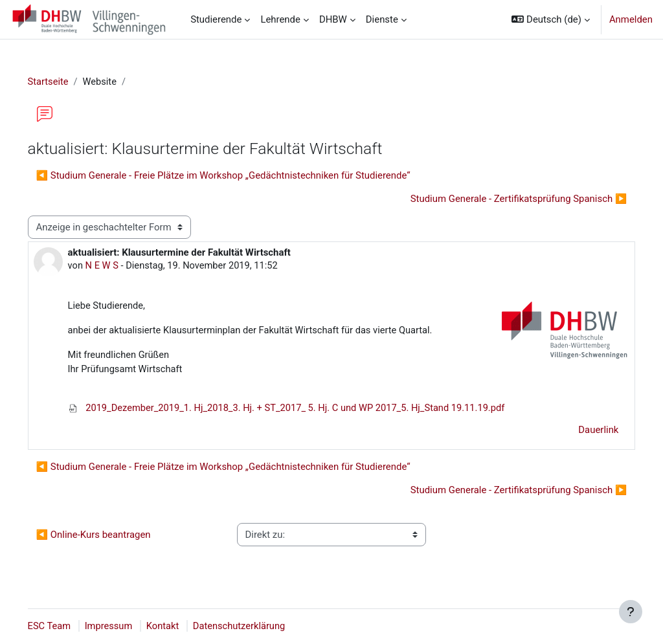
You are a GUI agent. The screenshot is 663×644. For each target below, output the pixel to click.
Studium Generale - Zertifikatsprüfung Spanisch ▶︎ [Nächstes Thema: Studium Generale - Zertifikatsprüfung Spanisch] (500, 199)
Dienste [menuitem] (382, 19)
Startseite (67, 82)
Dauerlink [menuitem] (580, 432)
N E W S (121, 266)
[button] (550, 19)
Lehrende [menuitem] (280, 19)
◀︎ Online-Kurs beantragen (112, 537)
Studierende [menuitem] (216, 19)
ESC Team (68, 627)
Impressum (128, 627)
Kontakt (183, 627)
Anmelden (631, 19)
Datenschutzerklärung (261, 627)
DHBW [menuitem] (333, 19)
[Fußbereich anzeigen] (631, 612)
